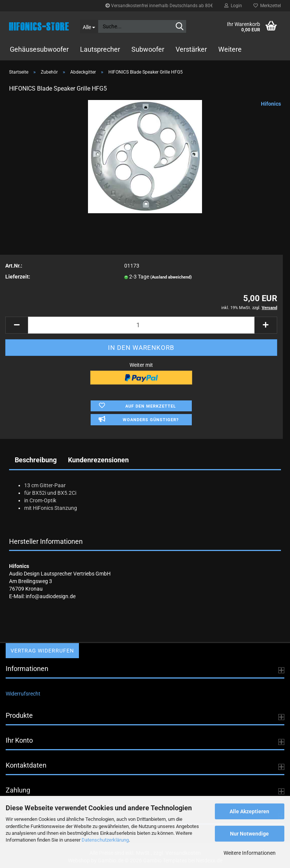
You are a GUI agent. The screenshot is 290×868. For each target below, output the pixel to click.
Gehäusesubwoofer (39, 49)
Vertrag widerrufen (42, 651)
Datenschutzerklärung (105, 840)
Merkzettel (267, 6)
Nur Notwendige (249, 834)
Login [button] (233, 6)
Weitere (230, 49)
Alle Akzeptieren (249, 811)
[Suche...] (89, 26)
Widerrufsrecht (23, 694)
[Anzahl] (141, 325)
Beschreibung (36, 460)
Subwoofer (148, 49)
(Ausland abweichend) (171, 277)
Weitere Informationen (250, 853)
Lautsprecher (100, 49)
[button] (17, 325)
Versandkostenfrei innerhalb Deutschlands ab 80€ (159, 6)
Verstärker (191, 49)
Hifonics (271, 104)
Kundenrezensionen (98, 460)
